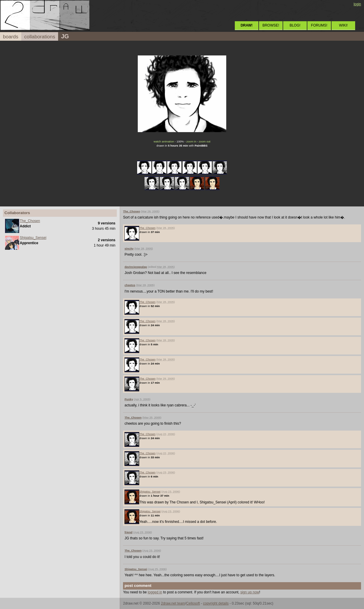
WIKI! (343, 25)
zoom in (191, 141)
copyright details (216, 603)
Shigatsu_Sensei (33, 238)
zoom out (205, 141)
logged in (155, 592)
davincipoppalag (136, 267)
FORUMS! (319, 25)
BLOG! (295, 25)
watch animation (164, 141)
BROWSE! (271, 25)
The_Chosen (30, 221)
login (357, 4)
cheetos (130, 285)
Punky (129, 399)
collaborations (40, 37)
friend (128, 532)
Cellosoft (193, 603)
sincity (129, 248)
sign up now (250, 592)
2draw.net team (173, 603)
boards (11, 37)
